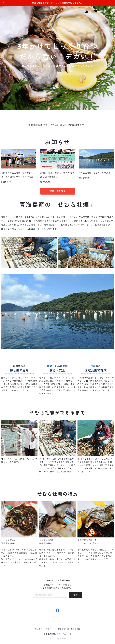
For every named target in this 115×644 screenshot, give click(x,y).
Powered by (57, 639)
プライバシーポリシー (44, 629)
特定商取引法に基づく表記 (69, 629)
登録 (75, 595)
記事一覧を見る (58, 191)
